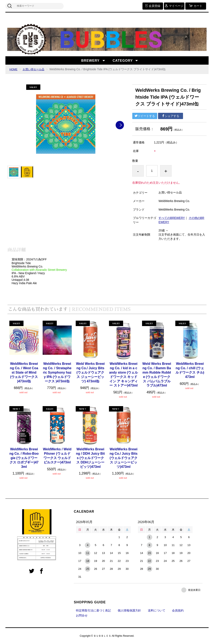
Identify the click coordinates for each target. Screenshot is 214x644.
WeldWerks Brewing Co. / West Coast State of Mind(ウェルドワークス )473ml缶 (24, 372)
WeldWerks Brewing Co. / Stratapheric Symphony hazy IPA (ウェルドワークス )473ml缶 (57, 372)
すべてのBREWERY (172, 218)
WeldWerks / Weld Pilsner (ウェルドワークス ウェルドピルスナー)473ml (57, 456)
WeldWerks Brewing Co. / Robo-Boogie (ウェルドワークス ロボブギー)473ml (24, 458)
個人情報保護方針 (129, 610)
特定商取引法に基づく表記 (93, 610)
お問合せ (82, 615)
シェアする (171, 116)
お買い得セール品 (35, 69)
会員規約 (178, 610)
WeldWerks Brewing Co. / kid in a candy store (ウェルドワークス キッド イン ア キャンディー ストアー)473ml (124, 375)
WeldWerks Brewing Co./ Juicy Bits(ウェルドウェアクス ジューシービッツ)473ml (124, 458)
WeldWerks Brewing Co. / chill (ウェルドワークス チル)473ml (190, 370)
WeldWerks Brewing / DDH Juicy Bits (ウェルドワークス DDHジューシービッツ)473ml (90, 458)
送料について (157, 610)
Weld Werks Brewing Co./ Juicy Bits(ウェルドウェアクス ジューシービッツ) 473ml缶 (90, 372)
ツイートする (145, 116)
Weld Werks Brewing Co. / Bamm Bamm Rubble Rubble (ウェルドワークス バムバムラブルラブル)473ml (157, 375)
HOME (14, 69)
